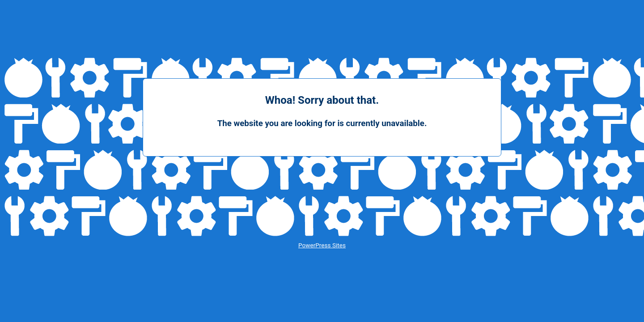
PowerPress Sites (322, 245)
